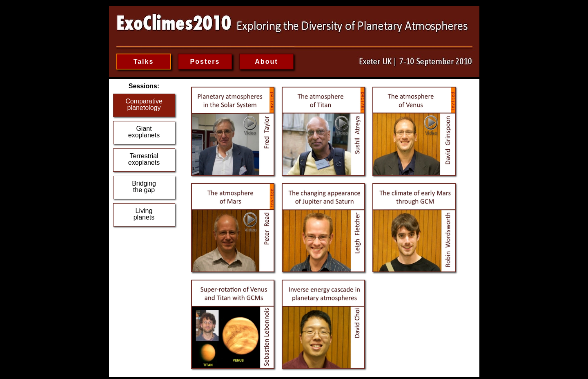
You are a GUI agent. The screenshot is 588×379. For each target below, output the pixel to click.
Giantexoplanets (144, 132)
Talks (144, 62)
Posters (205, 62)
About (266, 62)
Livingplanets (144, 214)
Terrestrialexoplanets (144, 159)
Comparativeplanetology (144, 104)
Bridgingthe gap (144, 187)
